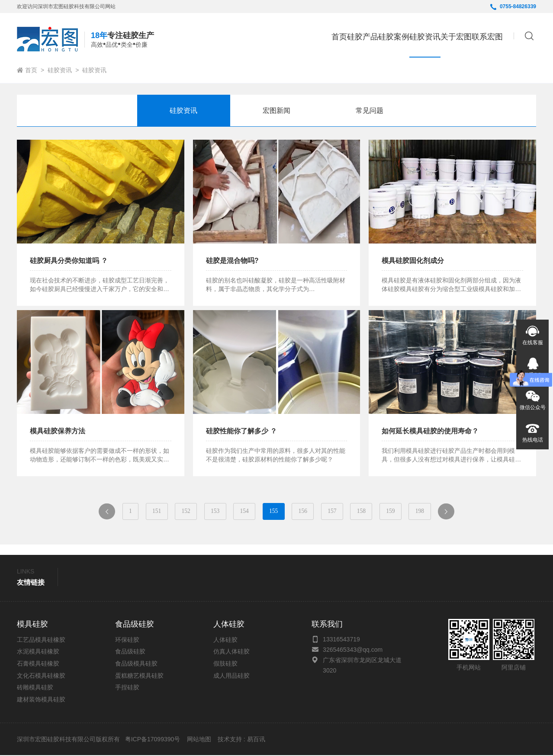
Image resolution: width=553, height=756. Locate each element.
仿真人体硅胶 (231, 652)
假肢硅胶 (225, 664)
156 (305, 511)
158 (369, 511)
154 (242, 511)
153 (210, 511)
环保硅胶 (127, 641)
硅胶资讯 (60, 70)
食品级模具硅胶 (136, 664)
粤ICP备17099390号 (152, 740)
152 (178, 511)
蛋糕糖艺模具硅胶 (139, 676)
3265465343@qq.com (353, 650)
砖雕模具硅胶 (35, 688)
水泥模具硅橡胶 (38, 652)
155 (274, 511)
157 (337, 511)
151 (146, 511)
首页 (271, 37)
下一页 (465, 514)
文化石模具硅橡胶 (41, 676)
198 (433, 511)
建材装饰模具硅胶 (41, 700)
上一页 (95, 514)
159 (401, 511)
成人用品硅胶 (231, 676)
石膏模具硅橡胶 (38, 664)
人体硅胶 (225, 641)
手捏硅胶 (127, 688)
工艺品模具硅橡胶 (41, 641)
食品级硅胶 (130, 652)
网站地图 (199, 740)
